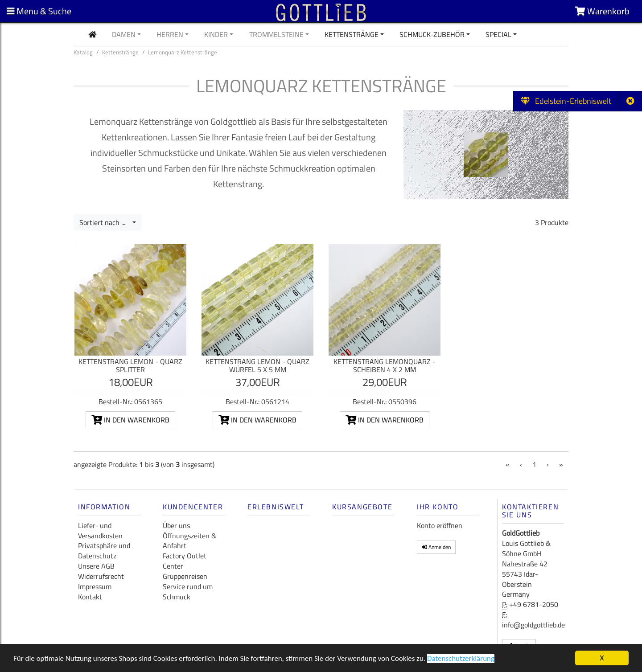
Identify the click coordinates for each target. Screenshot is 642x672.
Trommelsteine (276, 34)
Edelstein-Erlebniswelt (566, 101)
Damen (124, 34)
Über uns (176, 525)
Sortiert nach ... (105, 222)
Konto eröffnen (440, 525)
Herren (170, 34)
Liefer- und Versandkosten (100, 531)
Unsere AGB (96, 566)
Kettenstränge (352, 34)
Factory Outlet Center (185, 561)
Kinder (216, 34)
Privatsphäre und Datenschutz (104, 551)
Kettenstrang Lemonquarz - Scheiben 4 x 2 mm (385, 365)
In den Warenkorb (130, 420)
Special (498, 34)
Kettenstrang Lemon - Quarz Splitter (130, 365)
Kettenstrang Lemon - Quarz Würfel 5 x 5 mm (257, 365)
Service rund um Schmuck (188, 592)
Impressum (95, 586)
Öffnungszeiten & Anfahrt (189, 541)
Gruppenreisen (185, 576)
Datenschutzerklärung (461, 659)
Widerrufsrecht (101, 576)
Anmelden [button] (436, 547)
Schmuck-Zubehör (432, 34)
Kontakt (90, 597)
